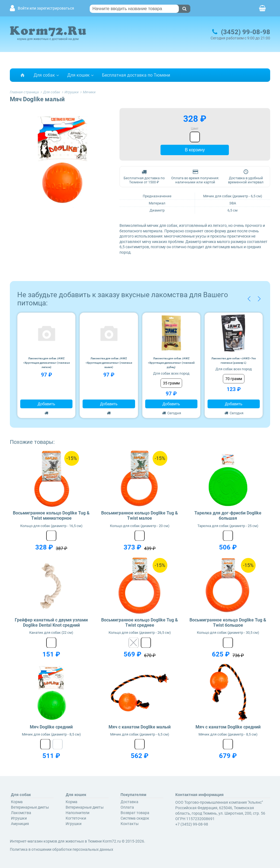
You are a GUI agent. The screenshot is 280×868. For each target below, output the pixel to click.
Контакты (130, 824)
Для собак (44, 75)
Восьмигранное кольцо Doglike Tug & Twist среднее (140, 623)
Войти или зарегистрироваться (46, 8)
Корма (17, 802)
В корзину (195, 150)
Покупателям (133, 795)
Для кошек (78, 75)
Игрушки (19, 818)
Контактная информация (199, 795)
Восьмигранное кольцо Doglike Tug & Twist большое (228, 623)
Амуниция (20, 824)
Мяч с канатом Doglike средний (228, 727)
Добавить (46, 404)
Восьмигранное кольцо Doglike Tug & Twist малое (140, 516)
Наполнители (78, 813)
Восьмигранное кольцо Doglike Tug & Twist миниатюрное (51, 516)
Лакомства (21, 813)
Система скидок (135, 818)
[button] (249, 299)
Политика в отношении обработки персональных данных (62, 849)
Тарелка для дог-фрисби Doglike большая (228, 516)
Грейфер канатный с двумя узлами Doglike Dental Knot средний (51, 623)
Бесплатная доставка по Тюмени (136, 75)
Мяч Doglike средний (51, 727)
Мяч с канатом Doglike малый (140, 727)
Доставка (129, 802)
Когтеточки (76, 818)
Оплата (127, 807)
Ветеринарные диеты (30, 807)
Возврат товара (135, 813)
